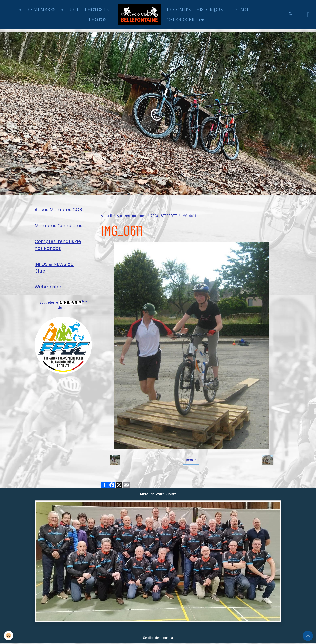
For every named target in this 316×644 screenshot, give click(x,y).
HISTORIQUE (210, 9)
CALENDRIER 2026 (185, 19)
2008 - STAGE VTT (164, 216)
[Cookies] (9, 636)
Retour (191, 460)
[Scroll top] (308, 636)
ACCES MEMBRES (37, 9)
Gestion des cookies (158, 638)
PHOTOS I (95, 9)
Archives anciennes (131, 216)
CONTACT (239, 9)
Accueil (106, 216)
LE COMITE (179, 9)
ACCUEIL (70, 9)
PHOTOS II (100, 19)
